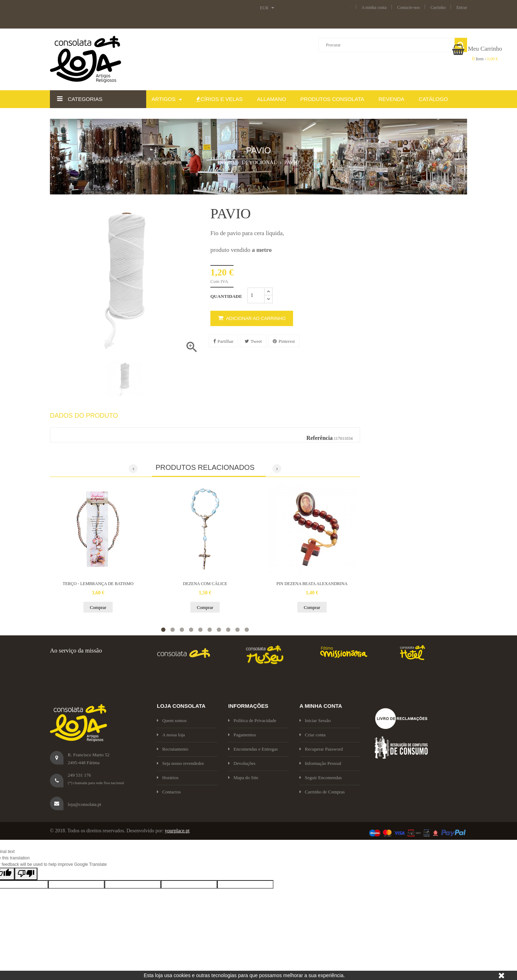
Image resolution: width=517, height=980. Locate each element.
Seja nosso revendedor (180, 763)
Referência (319, 438)
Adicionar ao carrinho (252, 318)
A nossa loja (171, 735)
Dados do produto (84, 416)
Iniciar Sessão (315, 720)
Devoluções (242, 763)
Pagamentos (242, 735)
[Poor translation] (26, 874)
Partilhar (223, 341)
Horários (168, 778)
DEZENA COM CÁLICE (205, 584)
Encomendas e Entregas (253, 749)
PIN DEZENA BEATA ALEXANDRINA (312, 584)
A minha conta (374, 7)
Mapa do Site (243, 778)
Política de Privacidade (252, 720)
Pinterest (284, 341)
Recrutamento (173, 749)
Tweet (253, 341)
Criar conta (313, 735)
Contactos (169, 792)
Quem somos (172, 720)
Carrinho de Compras (322, 792)
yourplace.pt (177, 831)
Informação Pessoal (320, 763)
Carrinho (438, 7)
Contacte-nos (408, 7)
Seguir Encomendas (321, 778)
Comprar (98, 607)
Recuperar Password (321, 749)
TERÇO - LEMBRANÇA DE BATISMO (98, 584)
